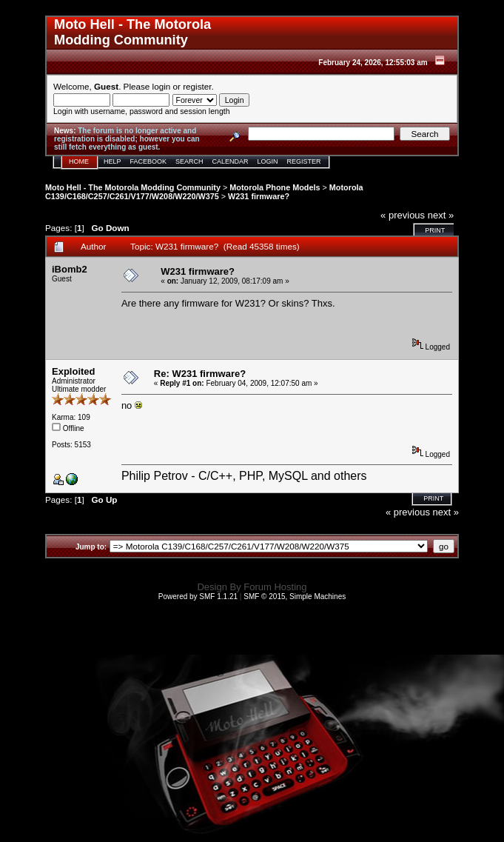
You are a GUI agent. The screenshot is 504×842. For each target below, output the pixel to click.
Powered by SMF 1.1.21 (198, 597)
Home (79, 161)
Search (189, 161)
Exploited (74, 371)
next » (441, 215)
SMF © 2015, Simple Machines (295, 597)
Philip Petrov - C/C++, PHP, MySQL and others (244, 476)
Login (268, 161)
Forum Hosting (275, 587)
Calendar (231, 161)
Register (304, 161)
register (197, 86)
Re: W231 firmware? (200, 374)
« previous (403, 215)
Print (435, 230)
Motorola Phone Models (275, 187)
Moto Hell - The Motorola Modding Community (133, 187)
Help (112, 161)
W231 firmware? (259, 196)
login (162, 86)
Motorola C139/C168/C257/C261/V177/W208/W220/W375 (204, 192)
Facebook (149, 161)
